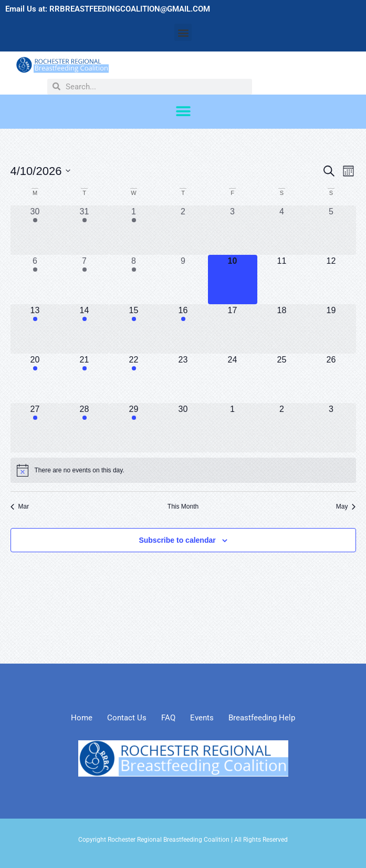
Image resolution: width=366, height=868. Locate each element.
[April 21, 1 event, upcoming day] (85, 378)
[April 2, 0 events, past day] (183, 230)
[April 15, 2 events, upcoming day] (134, 329)
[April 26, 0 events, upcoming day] (331, 378)
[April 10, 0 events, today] (233, 280)
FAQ (168, 718)
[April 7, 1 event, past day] (85, 280)
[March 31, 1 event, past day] (85, 230)
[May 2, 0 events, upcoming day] (282, 428)
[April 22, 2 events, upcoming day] (134, 378)
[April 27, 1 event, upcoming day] (35, 428)
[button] (183, 32)
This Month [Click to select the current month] (183, 507)
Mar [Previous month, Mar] (20, 507)
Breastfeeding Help (262, 718)
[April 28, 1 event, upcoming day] (85, 428)
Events (202, 718)
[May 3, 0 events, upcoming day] (331, 428)
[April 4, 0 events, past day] (282, 230)
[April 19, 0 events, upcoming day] (331, 329)
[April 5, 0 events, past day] (331, 230)
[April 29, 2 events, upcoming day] (134, 428)
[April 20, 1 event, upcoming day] (35, 378)
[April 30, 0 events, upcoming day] (183, 428)
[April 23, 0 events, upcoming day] (183, 378)
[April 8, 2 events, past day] (134, 280)
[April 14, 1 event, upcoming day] (85, 329)
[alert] (183, 470)
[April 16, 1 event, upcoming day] (183, 329)
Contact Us (127, 718)
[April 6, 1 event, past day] (35, 280)
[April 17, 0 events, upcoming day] (233, 329)
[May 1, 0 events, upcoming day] (233, 428)
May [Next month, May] (346, 507)
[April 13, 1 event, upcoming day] (35, 329)
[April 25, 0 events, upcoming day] (282, 378)
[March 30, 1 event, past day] (35, 230)
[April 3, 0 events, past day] (233, 230)
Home (82, 718)
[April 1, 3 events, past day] (134, 230)
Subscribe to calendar (177, 540)
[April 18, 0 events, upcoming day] (282, 329)
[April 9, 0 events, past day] (183, 280)
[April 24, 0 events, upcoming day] (233, 378)
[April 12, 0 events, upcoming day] (331, 280)
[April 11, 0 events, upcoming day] (282, 280)
